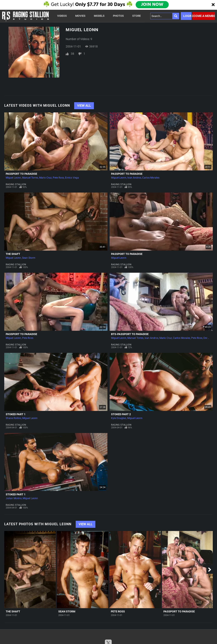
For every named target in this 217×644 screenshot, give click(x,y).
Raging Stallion (16, 184)
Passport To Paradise (21, 174)
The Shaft (13, 254)
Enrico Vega (72, 178)
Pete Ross (58, 178)
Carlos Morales (151, 178)
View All (84, 106)
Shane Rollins (13, 418)
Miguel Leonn (13, 178)
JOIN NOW (152, 5)
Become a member (204, 16)
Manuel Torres (30, 178)
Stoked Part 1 (16, 414)
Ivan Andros (134, 178)
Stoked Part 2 (121, 414)
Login (187, 16)
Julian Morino (14, 498)
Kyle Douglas (119, 418)
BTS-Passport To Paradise (130, 334)
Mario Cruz (45, 178)
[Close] (213, 5)
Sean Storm (29, 258)
